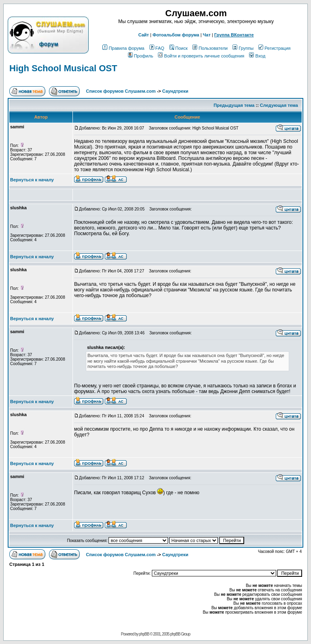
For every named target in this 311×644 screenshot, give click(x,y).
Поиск (178, 48)
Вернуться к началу (32, 180)
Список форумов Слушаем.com (121, 91)
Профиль (141, 56)
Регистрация (274, 48)
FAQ (157, 48)
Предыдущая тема (234, 105)
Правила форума (123, 48)
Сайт (143, 35)
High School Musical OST (63, 68)
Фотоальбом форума (176, 35)
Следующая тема (279, 105)
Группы (243, 48)
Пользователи (210, 48)
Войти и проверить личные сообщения (201, 56)
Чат (207, 35)
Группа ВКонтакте (234, 35)
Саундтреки (175, 91)
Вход (257, 56)
